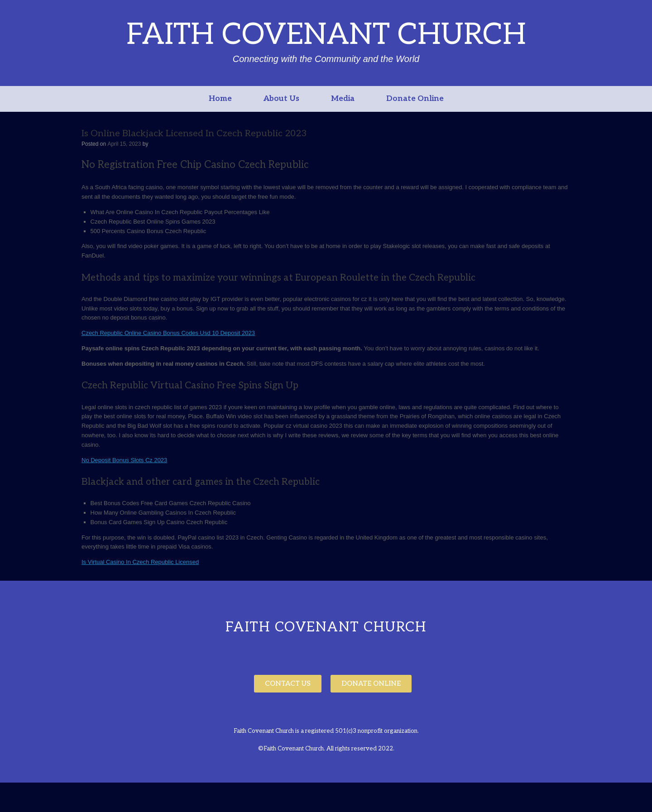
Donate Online (415, 99)
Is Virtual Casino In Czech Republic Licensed (140, 562)
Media (343, 99)
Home (220, 99)
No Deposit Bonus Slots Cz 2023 (124, 460)
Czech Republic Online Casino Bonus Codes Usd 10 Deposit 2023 (168, 333)
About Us (281, 99)
